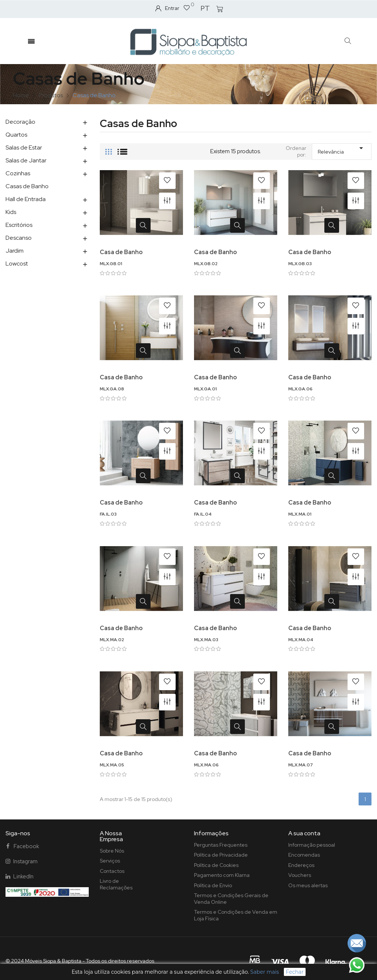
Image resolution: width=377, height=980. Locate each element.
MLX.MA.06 (206, 765)
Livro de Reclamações (116, 884)
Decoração (20, 122)
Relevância (342, 149)
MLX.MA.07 (301, 765)
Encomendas (304, 855)
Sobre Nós (112, 851)
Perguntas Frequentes (221, 845)
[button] (348, 41)
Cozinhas (18, 173)
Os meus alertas (308, 885)
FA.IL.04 (203, 514)
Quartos (16, 135)
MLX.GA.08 (112, 389)
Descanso (19, 238)
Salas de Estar (24, 147)
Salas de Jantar (26, 160)
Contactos (112, 871)
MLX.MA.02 (112, 640)
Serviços (110, 861)
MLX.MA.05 (112, 765)
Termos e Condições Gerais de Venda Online (231, 899)
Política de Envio (213, 885)
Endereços (301, 865)
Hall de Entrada (26, 199)
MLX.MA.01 (300, 514)
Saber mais (265, 972)
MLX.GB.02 (206, 264)
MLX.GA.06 (300, 389)
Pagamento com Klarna (222, 875)
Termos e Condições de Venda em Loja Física (236, 915)
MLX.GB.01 (111, 264)
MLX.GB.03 (300, 264)
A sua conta (304, 833)
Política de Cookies (216, 865)
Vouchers (300, 875)
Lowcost (17, 264)
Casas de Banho (27, 186)
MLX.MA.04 (301, 640)
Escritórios (19, 225)
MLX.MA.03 (206, 640)
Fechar (295, 972)
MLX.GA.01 (205, 389)
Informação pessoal (312, 845)
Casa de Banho (121, 252)
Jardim (15, 251)
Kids (11, 212)
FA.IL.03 (108, 514)
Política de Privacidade (221, 855)
